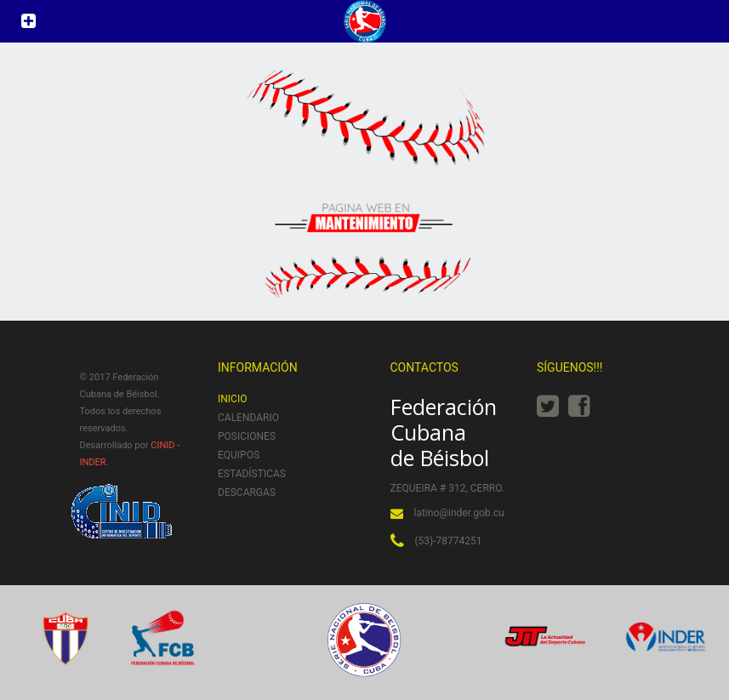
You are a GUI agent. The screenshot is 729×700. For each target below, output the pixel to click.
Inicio (232, 399)
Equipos (239, 455)
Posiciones (247, 436)
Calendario (248, 418)
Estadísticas (252, 474)
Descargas (247, 492)
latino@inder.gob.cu (459, 513)
